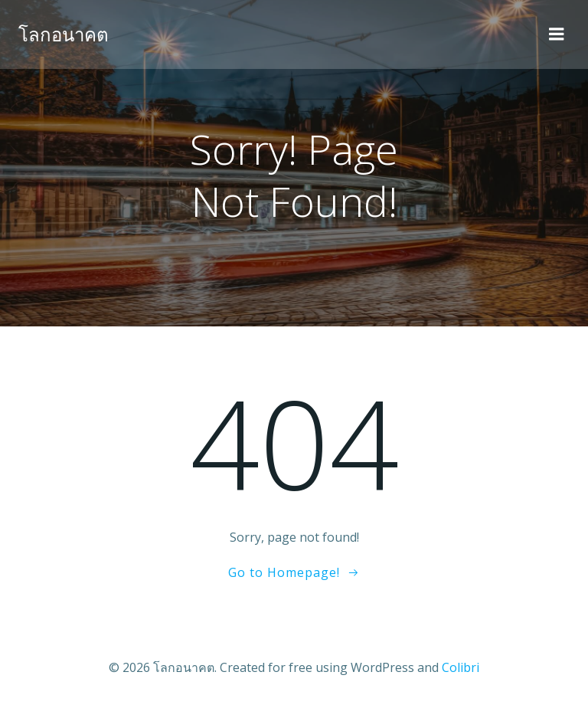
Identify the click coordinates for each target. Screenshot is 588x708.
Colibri (461, 667)
